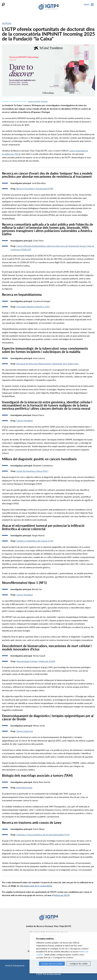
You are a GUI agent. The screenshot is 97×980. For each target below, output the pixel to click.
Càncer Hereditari (25, 421)
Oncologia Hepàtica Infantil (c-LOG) (33, 307)
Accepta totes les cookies (52, 964)
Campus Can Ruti (34, 101)
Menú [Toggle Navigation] (89, 5)
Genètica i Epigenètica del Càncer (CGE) (35, 541)
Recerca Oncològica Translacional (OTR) (35, 189)
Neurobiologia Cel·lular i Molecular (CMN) (36, 661)
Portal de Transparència (15, 966)
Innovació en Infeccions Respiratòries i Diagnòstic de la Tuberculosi (47, 364)
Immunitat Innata (24, 787)
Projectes (44, 101)
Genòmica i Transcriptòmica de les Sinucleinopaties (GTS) (43, 835)
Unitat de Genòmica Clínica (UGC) (32, 471)
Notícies (7, 23)
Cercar (3, 4)
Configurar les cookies (79, 964)
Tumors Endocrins (25, 731)
